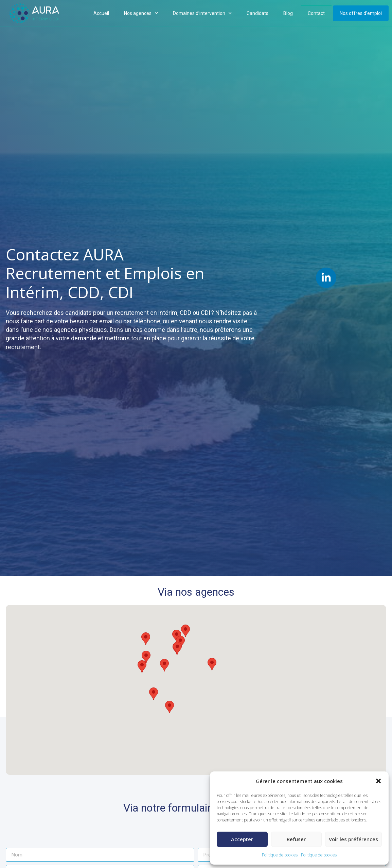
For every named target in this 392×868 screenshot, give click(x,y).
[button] (378, 781)
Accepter (242, 839)
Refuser (296, 839)
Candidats (257, 13)
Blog (288, 13)
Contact (316, 13)
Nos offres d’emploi (361, 13)
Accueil (101, 13)
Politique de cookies (280, 855)
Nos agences (141, 13)
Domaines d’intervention (202, 13)
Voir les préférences (353, 839)
